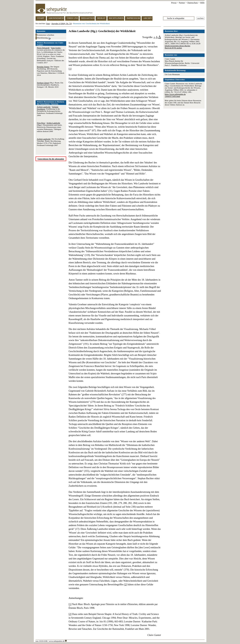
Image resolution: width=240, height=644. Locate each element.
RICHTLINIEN (116, 18)
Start (48, 23)
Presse (174, 3)
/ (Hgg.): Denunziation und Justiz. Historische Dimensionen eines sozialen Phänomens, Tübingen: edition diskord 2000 (50, 127)
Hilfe (202, 3)
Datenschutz (193, 3)
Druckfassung (44, 38)
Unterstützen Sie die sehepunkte (51, 159)
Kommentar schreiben (46, 35)
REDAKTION (88, 18)
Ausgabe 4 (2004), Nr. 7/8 (62, 23)
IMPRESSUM (133, 18)
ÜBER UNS (73, 18)
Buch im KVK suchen (173, 48)
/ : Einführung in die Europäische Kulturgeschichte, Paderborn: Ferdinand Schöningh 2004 (50, 111)
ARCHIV (148, 18)
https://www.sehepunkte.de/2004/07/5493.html (175, 95)
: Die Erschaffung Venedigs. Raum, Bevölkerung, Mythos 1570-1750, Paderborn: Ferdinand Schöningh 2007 (51, 142)
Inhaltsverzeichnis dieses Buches (178, 46)
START (41, 18)
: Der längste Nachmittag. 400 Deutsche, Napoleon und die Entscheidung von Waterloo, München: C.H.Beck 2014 (51, 71)
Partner (182, 3)
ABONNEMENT (56, 18)
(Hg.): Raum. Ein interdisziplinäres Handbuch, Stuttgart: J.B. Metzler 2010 (50, 85)
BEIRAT (101, 18)
